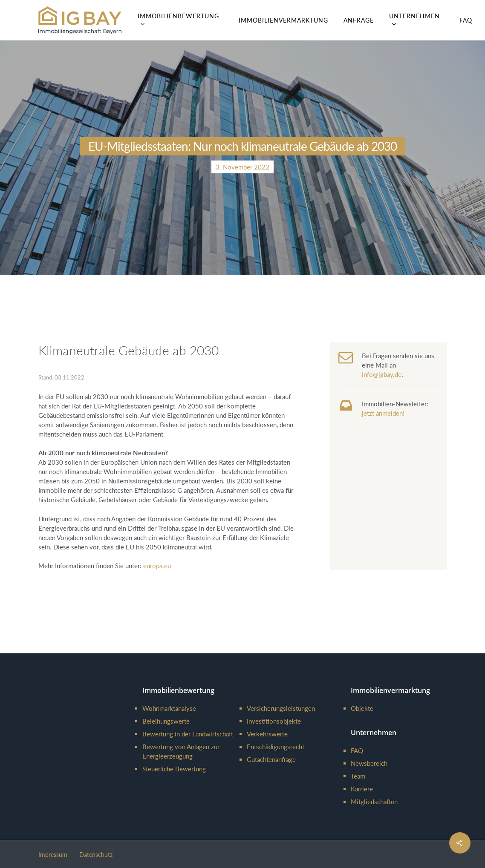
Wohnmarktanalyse (169, 708)
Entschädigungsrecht (276, 747)
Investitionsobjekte (274, 721)
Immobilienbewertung (178, 20)
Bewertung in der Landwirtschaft (188, 734)
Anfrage (359, 20)
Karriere (362, 789)
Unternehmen (414, 20)
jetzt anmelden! (383, 413)
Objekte (362, 708)
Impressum (53, 855)
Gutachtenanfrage (271, 759)
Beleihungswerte (166, 721)
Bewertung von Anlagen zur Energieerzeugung (181, 751)
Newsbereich (369, 763)
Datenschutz (96, 855)
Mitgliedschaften (374, 802)
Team (358, 776)
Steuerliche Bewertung (174, 769)
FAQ (466, 20)
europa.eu (157, 566)
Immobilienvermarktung (283, 20)
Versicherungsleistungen (281, 708)
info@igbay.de (382, 374)
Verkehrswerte (267, 734)
